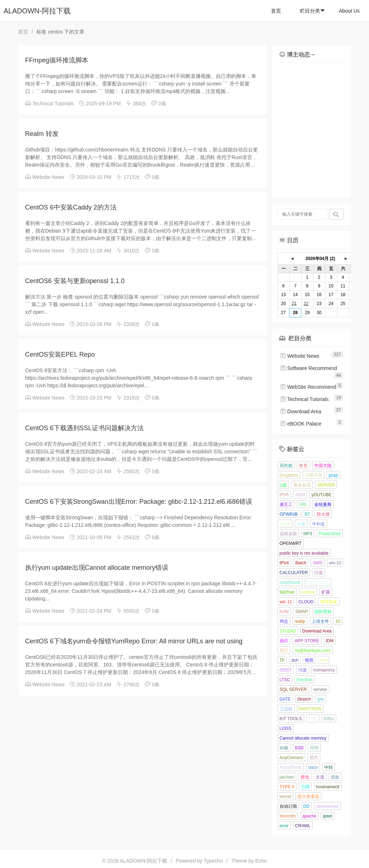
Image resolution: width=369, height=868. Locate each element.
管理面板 (329, 602)
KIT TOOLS (291, 719)
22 (306, 304)
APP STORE (307, 641)
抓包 (305, 777)
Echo (261, 861)
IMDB (285, 524)
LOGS (286, 728)
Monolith (288, 816)
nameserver (327, 806)
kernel (286, 797)
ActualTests (291, 767)
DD (306, 806)
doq (324, 660)
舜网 (314, 748)
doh (295, 660)
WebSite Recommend (308, 387)
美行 (284, 651)
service (320, 689)
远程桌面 (288, 534)
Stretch (304, 699)
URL (303, 505)
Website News (48, 177)
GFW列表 (289, 514)
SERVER (326, 485)
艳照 (309, 660)
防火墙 (323, 514)
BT (308, 514)
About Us (349, 11)
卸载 (284, 748)
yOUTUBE (321, 495)
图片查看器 (308, 797)
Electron (304, 680)
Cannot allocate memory (303, 738)
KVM (284, 612)
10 (338, 621)
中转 (329, 767)
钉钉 (313, 719)
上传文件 (320, 621)
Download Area (301, 411)
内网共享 (314, 475)
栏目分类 (312, 11)
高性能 (286, 466)
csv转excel (290, 582)
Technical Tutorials (53, 103)
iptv (321, 699)
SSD (299, 748)
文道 (320, 777)
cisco (313, 767)
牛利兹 (319, 524)
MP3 (308, 534)
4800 (318, 563)
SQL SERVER (293, 689)
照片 (314, 758)
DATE (285, 699)
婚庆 (284, 641)
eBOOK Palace (301, 424)
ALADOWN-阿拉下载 (37, 11)
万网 (305, 787)
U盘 (283, 485)
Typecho (213, 861)
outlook (308, 592)
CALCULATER (294, 573)
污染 (303, 670)
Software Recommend (308, 368)
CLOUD (306, 602)
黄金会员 (302, 485)
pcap (333, 475)
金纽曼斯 (323, 505)
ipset (327, 816)
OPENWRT (291, 543)
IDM (330, 641)
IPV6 (284, 495)
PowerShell (330, 534)
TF (282, 660)
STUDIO (288, 631)
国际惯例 (323, 612)
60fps (329, 719)
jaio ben (287, 777)
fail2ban (287, 592)
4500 (300, 495)
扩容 (326, 592)
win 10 (335, 563)
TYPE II (287, 787)
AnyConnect (291, 758)
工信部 (286, 709)
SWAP (302, 612)
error (284, 826)
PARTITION (310, 709)
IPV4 (284, 563)
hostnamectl (328, 787)
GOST (286, 670)
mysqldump (318, 582)
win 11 (286, 602)
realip (300, 621)
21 (294, 303)
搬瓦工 (286, 505)
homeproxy (324, 670)
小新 (301, 524)
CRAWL (303, 826)
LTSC (285, 680)
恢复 (303, 466)
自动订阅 (288, 806)
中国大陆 (323, 466)
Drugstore (289, 475)
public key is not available (304, 553)
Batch (301, 563)
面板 (335, 777)
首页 (276, 11)
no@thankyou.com (313, 651)
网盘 (284, 621)
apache (309, 816)
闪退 (319, 573)
